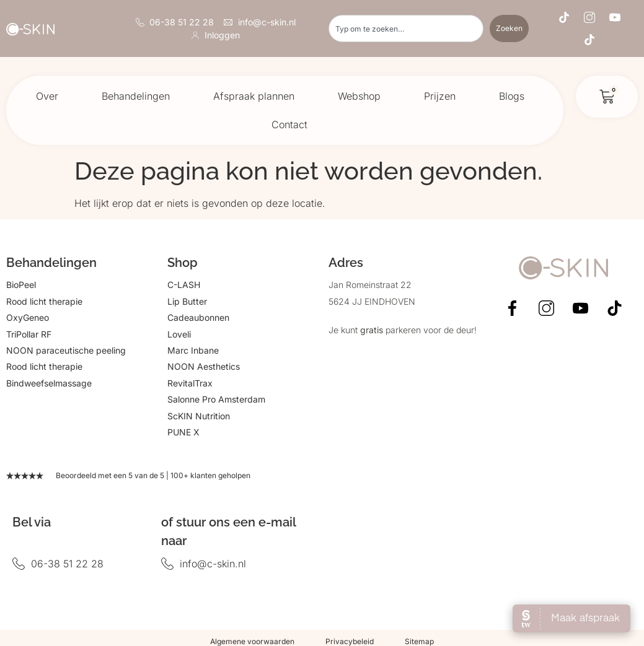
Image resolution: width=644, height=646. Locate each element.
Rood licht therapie (44, 301)
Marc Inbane (193, 350)
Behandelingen (136, 96)
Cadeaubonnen (198, 317)
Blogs (512, 96)
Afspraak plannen (254, 96)
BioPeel (21, 285)
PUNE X (183, 432)
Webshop (359, 96)
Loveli (179, 334)
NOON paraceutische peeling (66, 350)
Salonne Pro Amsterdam (216, 399)
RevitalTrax (190, 383)
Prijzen (440, 96)
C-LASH (184, 285)
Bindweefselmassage (49, 383)
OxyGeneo (28, 317)
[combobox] (406, 28)
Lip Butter (187, 301)
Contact (289, 124)
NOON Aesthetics (204, 366)
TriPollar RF (29, 334)
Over (47, 96)
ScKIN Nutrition (199, 416)
